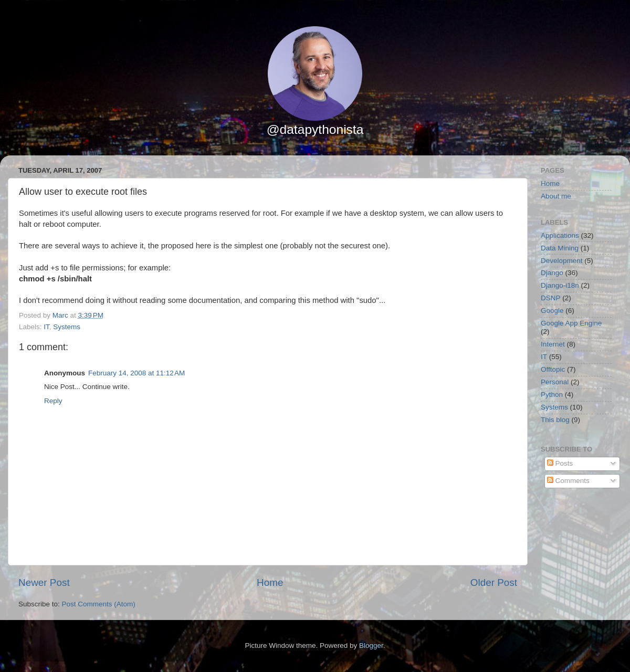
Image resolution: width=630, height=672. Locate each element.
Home (270, 582)
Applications (560, 235)
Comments (568, 481)
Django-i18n (560, 285)
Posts (560, 463)
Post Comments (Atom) (99, 604)
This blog (555, 420)
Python (552, 395)
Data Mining (560, 248)
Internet (553, 344)
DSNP (551, 298)
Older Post (494, 582)
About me (556, 196)
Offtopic (553, 369)
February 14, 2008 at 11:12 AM (136, 373)
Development (562, 261)
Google (552, 311)
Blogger (371, 645)
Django (552, 273)
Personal (555, 382)
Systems (67, 327)
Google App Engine (571, 323)
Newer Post (44, 582)
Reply (53, 401)
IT (46, 327)
